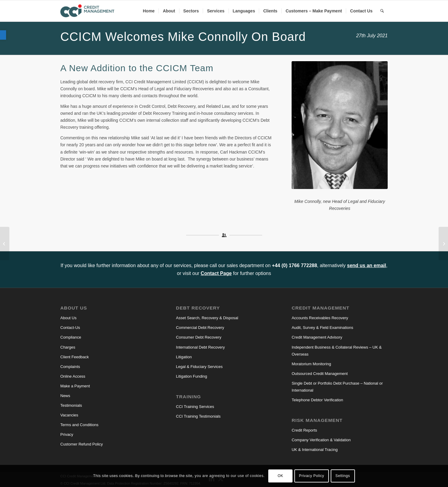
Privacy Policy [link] (311, 476)
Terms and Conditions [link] (79, 425)
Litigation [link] (184, 357)
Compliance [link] (71, 337)
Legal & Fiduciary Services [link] (199, 367)
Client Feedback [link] (75, 357)
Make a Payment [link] (75, 386)
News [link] (65, 396)
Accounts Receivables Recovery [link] (320, 318)
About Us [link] (68, 318)
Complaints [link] (70, 367)
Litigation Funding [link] (192, 376)
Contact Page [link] (216, 273)
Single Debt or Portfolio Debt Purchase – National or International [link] (337, 387)
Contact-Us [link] (70, 328)
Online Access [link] (73, 376)
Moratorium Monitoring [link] (311, 364)
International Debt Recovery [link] (201, 347)
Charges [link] (68, 347)
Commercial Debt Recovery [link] (200, 328)
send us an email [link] (367, 265)
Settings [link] (343, 476)
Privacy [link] (67, 434)
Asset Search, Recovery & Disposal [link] (207, 318)
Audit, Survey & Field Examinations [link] (322, 328)
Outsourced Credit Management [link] (320, 374)
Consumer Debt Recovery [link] (199, 337)
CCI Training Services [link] (195, 407)
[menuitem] (149, 11)
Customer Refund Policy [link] (82, 444)
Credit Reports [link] (304, 430)
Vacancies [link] (69, 415)
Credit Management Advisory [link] (317, 337)
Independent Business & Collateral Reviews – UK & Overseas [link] (337, 351)
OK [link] (281, 476)
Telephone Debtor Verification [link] (317, 400)
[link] (3, 35)
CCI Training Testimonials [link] (198, 416)
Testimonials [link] (71, 405)
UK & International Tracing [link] (315, 450)
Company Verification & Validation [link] (321, 440)
